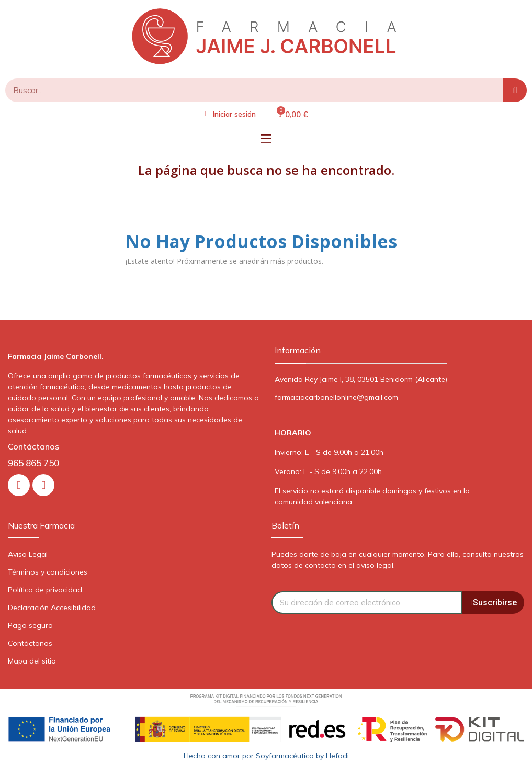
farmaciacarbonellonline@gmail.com (336, 397)
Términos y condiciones (48, 572)
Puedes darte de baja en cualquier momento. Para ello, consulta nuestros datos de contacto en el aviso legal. (398, 560)
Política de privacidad (45, 590)
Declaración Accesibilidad (52, 608)
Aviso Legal (28, 554)
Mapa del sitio (32, 661)
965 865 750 (33, 463)
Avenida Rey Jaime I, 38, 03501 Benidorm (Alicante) (361, 379)
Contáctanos (30, 643)
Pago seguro (30, 625)
